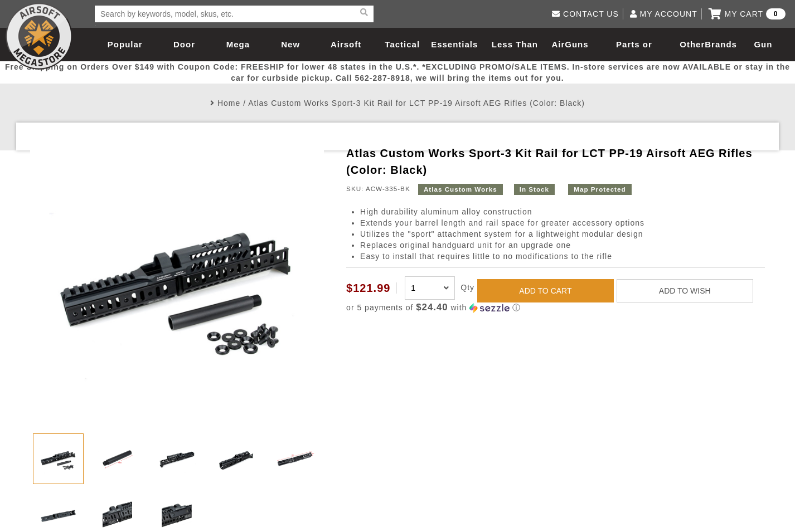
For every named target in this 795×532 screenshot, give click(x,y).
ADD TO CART (545, 291)
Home (229, 103)
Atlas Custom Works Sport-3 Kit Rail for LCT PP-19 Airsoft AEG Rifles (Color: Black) (416, 103)
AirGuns (570, 44)
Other (692, 44)
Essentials (454, 44)
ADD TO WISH (685, 291)
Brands (721, 44)
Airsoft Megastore (39, 36)
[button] (556, 308)
